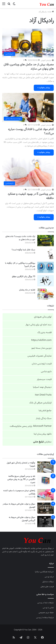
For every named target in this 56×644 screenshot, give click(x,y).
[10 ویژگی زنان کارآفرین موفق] (46, 281)
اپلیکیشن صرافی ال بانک (40, 403)
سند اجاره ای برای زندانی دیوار (39, 325)
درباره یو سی (49, 577)
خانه (51, 12)
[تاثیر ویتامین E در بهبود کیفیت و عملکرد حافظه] (28, 172)
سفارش (42, 442)
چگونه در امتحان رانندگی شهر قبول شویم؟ (21, 464)
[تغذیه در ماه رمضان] (46, 294)
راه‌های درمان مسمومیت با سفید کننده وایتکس (19, 492)
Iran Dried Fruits (43, 395)
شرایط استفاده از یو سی (45, 618)
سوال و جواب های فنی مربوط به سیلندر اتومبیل (19, 506)
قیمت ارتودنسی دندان (42, 364)
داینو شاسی (46, 372)
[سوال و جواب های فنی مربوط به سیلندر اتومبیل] (46, 508)
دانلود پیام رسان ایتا (43, 434)
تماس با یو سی (48, 608)
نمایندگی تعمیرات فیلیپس (39, 356)
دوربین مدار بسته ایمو (42, 348)
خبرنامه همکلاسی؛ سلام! (44, 572)
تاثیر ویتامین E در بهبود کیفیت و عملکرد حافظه (31, 196)
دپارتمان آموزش (46, 60)
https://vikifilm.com (41, 340)
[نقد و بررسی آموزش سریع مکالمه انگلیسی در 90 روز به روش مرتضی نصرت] (46, 480)
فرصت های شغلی (47, 587)
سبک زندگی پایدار (44, 418)
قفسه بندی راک (44, 333)
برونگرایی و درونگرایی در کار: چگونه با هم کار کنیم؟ (20, 265)
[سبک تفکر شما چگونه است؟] (46, 254)
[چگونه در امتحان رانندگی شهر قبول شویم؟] (46, 467)
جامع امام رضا (45, 411)
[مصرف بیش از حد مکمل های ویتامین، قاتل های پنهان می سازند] (28, 43)
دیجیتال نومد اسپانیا (42, 387)
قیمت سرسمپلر (44, 379)
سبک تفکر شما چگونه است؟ (23, 250)
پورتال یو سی (47, 548)
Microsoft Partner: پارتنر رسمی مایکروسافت (31, 426)
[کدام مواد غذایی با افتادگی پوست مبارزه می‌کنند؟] (28, 108)
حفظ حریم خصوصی (46, 613)
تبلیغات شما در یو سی (46, 603)
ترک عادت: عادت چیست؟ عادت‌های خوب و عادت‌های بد (20, 238)
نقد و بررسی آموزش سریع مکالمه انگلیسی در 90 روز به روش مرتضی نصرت (21, 479)
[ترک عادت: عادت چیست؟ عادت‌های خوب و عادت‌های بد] (46, 241)
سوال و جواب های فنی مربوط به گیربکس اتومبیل (22, 519)
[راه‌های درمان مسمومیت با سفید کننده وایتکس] (46, 495)
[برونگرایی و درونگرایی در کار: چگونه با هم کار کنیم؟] (46, 267)
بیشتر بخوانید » (44, 88)
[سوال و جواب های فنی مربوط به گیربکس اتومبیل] (46, 522)
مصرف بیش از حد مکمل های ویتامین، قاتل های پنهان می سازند (29, 67)
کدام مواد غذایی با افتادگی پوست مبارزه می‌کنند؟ (31, 131)
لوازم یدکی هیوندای (43, 317)
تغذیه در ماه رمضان (27, 290)
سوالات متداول (48, 582)
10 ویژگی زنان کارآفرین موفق (24, 277)
